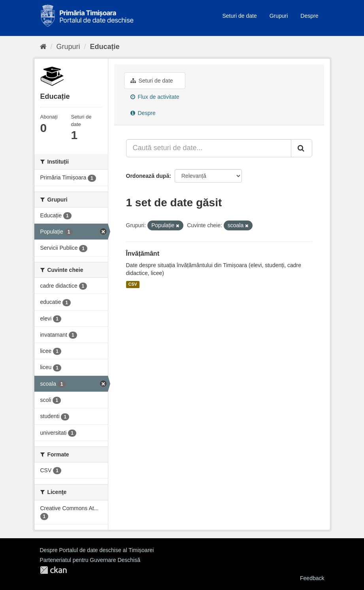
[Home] (43, 47)
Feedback (312, 578)
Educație (105, 47)
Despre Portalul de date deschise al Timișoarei (97, 550)
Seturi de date (240, 16)
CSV (133, 285)
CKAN (53, 570)
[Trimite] (302, 148)
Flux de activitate (155, 97)
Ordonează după (148, 176)
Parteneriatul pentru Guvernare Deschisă (90, 560)
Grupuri (279, 16)
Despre (309, 16)
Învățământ (143, 254)
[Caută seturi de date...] (209, 148)
